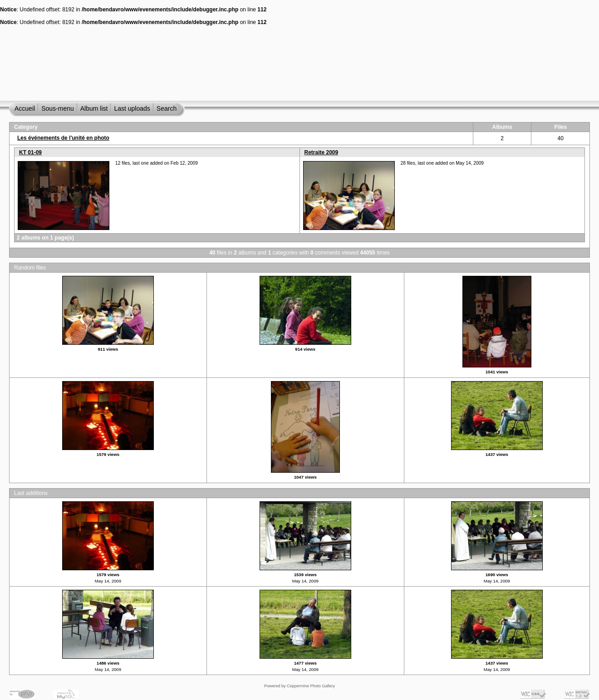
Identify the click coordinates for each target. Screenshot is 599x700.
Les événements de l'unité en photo (63, 138)
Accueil (25, 108)
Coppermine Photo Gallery (311, 686)
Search (167, 108)
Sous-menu (58, 108)
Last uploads (132, 108)
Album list (94, 108)
